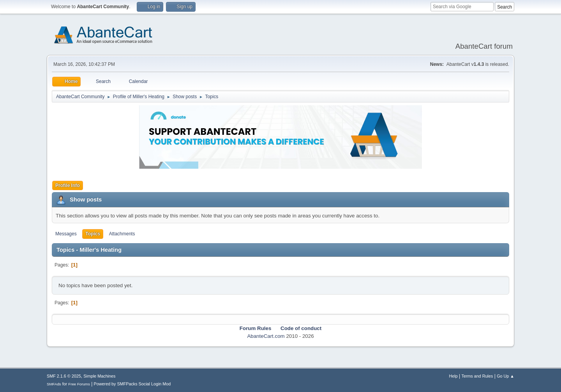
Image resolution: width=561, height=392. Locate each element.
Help (453, 376)
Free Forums (79, 384)
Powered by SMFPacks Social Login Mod (132, 384)
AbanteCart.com (266, 336)
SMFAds (54, 384)
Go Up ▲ (505, 376)
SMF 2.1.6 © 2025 (64, 376)
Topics (93, 234)
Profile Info (68, 185)
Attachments (122, 234)
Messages (66, 234)
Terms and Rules (477, 376)
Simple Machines (99, 376)
